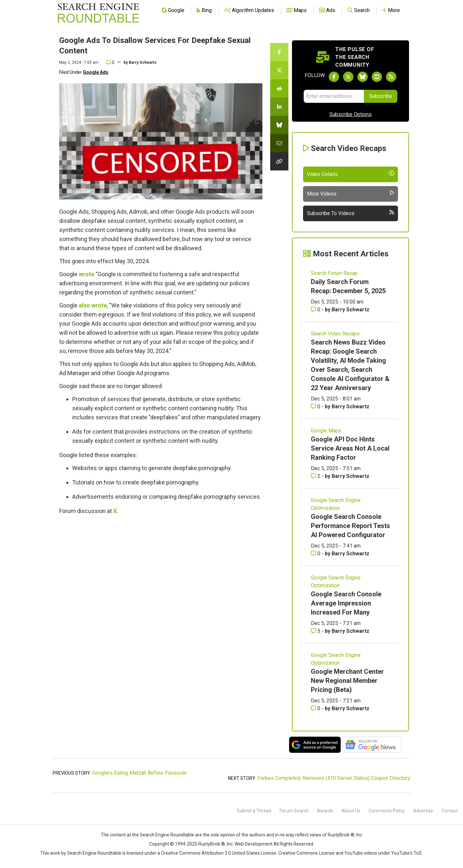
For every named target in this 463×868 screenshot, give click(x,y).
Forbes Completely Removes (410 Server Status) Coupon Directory (334, 778)
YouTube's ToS (406, 853)
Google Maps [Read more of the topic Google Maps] (326, 431)
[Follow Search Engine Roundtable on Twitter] (348, 77)
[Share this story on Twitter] (279, 70)
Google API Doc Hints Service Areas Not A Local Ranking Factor (350, 448)
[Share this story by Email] (279, 143)
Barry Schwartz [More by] (143, 62)
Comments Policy (387, 811)
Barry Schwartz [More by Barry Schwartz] (351, 310)
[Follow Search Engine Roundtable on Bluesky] (363, 77)
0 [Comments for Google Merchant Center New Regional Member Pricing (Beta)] (316, 708)
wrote (86, 274)
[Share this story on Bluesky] (279, 125)
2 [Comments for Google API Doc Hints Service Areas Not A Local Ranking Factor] (316, 476)
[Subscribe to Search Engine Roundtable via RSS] (391, 77)
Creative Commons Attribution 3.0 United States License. (219, 853)
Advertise (423, 811)
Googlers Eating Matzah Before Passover (139, 773)
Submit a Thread (254, 811)
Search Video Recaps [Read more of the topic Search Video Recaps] (335, 334)
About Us (351, 811)
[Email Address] (334, 96)
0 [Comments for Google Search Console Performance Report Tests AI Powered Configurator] (316, 554)
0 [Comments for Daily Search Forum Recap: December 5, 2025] (316, 310)
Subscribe (381, 96)
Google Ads (96, 72)
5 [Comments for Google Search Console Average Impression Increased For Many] (316, 631)
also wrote (93, 305)
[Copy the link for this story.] (279, 161)
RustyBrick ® (212, 844)
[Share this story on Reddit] (279, 88)
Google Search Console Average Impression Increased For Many (346, 603)
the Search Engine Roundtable (164, 835)
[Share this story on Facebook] (279, 52)
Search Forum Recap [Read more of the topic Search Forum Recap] (334, 273)
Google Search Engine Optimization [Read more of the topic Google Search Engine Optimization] (336, 504)
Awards (325, 811)
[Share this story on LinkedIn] (279, 107)
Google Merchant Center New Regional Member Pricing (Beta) (347, 681)
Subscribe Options (351, 114)
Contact (450, 811)
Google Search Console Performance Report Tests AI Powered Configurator (351, 526)
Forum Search (294, 811)
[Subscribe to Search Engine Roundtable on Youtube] (377, 77)
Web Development (254, 844)
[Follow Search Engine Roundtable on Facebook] (334, 77)
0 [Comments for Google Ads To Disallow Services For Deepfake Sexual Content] (110, 62)
